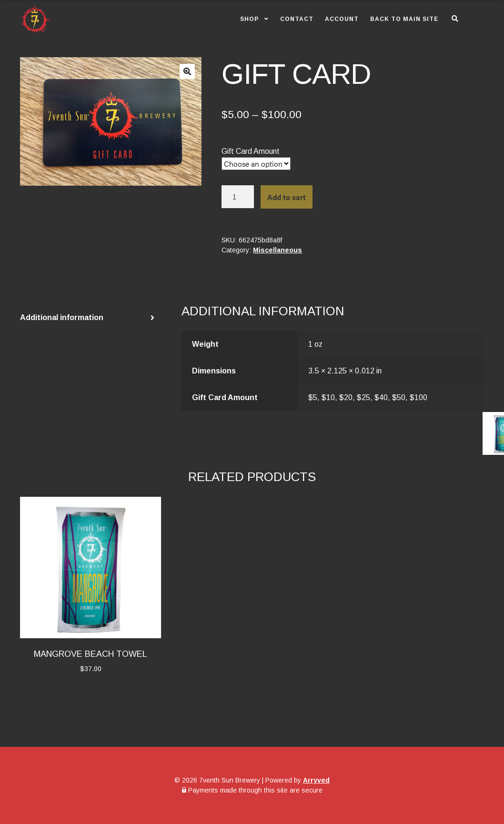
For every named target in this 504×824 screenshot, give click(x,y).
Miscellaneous (277, 250)
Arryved (316, 780)
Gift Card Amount (251, 151)
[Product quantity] (238, 197)
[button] (187, 71)
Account (342, 19)
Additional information (62, 317)
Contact (297, 19)
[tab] (91, 318)
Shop (249, 19)
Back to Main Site (404, 19)
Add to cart (287, 197)
